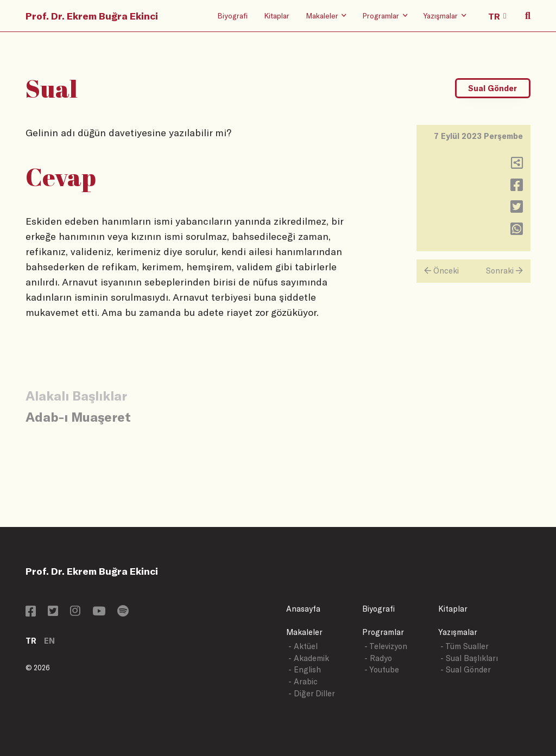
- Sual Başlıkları (469, 658)
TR (31, 641)
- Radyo (378, 658)
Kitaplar (277, 15)
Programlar (383, 632)
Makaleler (304, 632)
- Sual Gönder (466, 669)
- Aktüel (303, 646)
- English (305, 669)
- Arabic (303, 681)
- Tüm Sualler (465, 646)
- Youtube (382, 669)
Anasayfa (303, 609)
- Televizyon (386, 646)
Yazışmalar (458, 632)
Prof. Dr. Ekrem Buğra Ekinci (92, 16)
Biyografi (232, 15)
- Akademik (309, 658)
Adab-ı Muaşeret (78, 417)
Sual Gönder (492, 88)
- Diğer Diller (312, 693)
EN (49, 641)
